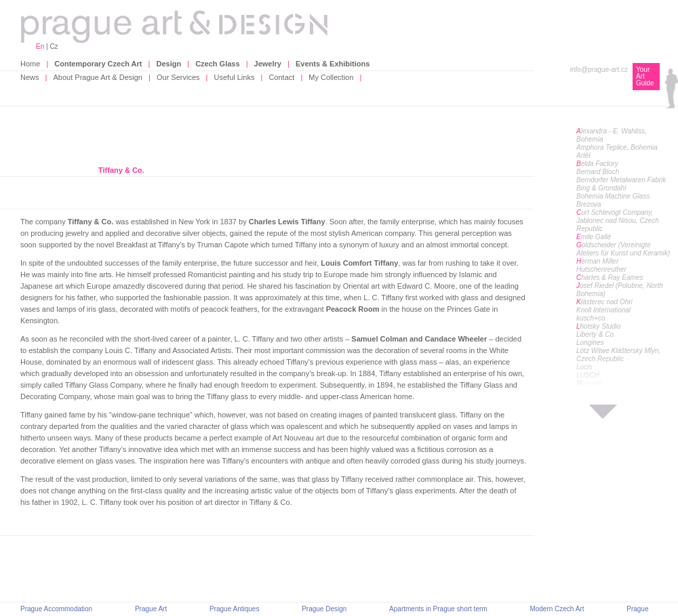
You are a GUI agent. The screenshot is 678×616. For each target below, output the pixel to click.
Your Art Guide (645, 76)
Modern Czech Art (557, 609)
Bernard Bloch (598, 172)
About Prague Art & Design (98, 77)
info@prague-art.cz (599, 69)
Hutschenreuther (601, 269)
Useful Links (235, 77)
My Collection (331, 77)
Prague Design (324, 609)
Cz (54, 46)
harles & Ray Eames (610, 278)
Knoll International (603, 310)
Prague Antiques (234, 609)
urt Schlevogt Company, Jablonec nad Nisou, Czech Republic (618, 221)
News (30, 77)
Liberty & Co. (596, 334)
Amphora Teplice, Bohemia (617, 147)
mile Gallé (594, 237)
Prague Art (151, 609)
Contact (281, 77)
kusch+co (591, 318)
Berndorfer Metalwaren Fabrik (621, 180)
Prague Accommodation (56, 609)
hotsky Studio (599, 326)
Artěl (583, 156)
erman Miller (597, 261)
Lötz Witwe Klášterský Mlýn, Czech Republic (618, 355)
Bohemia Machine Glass (613, 196)
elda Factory (597, 164)
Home (30, 64)
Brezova (589, 204)
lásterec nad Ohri (604, 302)
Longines (590, 343)
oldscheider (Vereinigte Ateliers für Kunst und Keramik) (623, 249)
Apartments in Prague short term (438, 609)
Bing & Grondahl (601, 188)
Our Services (178, 77)
